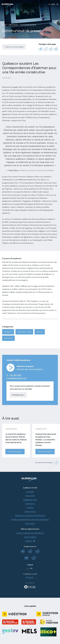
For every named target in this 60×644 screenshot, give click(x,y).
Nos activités (30, 496)
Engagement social (30, 500)
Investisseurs (30, 504)
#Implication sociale (24, 332)
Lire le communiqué (14, 452)
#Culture (40, 332)
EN (49, 4)
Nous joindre (30, 523)
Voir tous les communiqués (47, 462)
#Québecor (8, 332)
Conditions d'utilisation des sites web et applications (30, 519)
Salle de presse (30, 512)
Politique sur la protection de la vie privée (30, 515)
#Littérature (8, 338)
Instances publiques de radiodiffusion (30, 533)
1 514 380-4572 (15, 375)
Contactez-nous (18, 395)
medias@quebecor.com (16, 378)
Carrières (30, 508)
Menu (55, 4)
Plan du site (29, 577)
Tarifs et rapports (30, 537)
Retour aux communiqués (14, 47)
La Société (30, 492)
